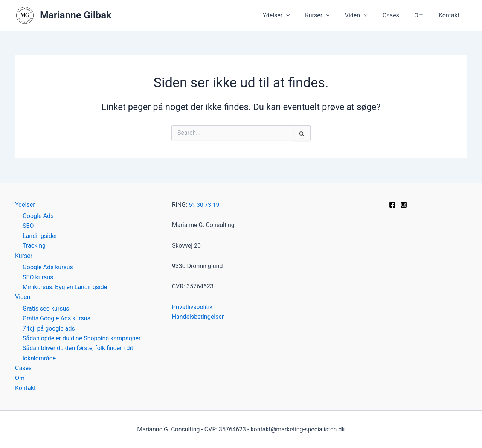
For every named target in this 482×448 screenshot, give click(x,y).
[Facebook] (392, 205)
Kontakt (451, 15)
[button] (303, 15)
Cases (398, 15)
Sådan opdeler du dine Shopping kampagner (82, 338)
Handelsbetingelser (198, 317)
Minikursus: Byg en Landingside (65, 287)
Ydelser (293, 15)
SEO (28, 226)
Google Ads (38, 216)
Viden (367, 15)
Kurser (331, 15)
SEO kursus (38, 277)
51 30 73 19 (204, 205)
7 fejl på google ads (49, 328)
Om (423, 15)
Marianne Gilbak (76, 15)
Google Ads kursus (48, 267)
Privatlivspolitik (192, 307)
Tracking (34, 246)
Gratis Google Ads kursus (56, 318)
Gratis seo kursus (46, 308)
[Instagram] (404, 205)
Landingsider (40, 236)
